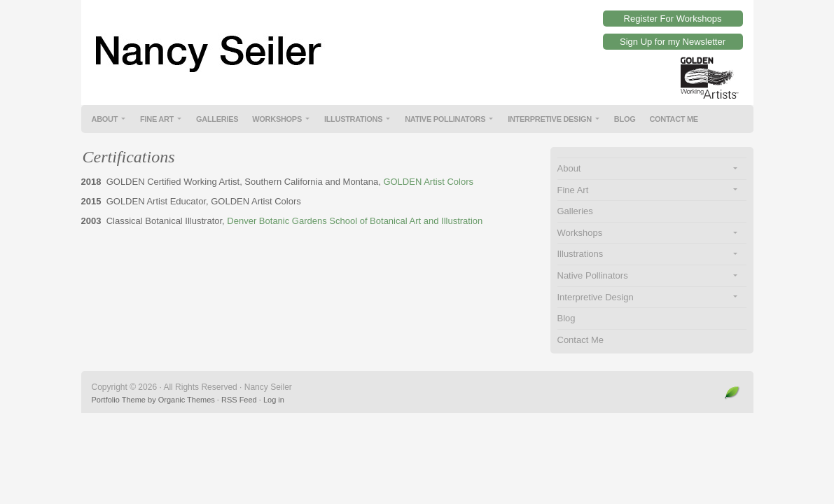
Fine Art (157, 119)
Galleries (217, 119)
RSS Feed (239, 400)
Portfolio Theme (119, 400)
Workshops (277, 119)
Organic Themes (187, 400)
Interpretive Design (550, 119)
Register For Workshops (673, 19)
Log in (274, 400)
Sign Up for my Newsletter (673, 42)
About (105, 119)
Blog (625, 119)
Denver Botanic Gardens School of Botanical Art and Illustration (355, 221)
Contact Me (674, 119)
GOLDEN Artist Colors (428, 182)
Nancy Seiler (417, 42)
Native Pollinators (445, 119)
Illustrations (353, 119)
